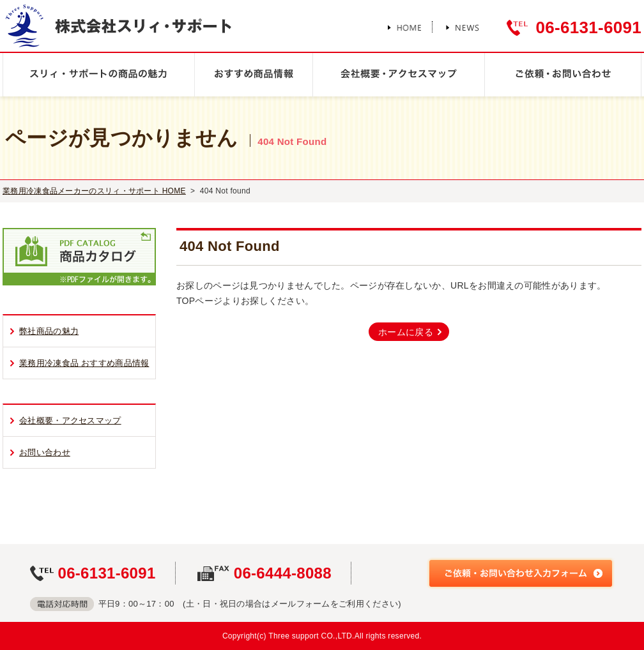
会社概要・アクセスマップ (70, 420)
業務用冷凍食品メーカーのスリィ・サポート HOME (94, 191)
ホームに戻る (406, 332)
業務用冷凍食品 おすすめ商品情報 (84, 363)
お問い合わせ (45, 452)
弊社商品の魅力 (49, 331)
